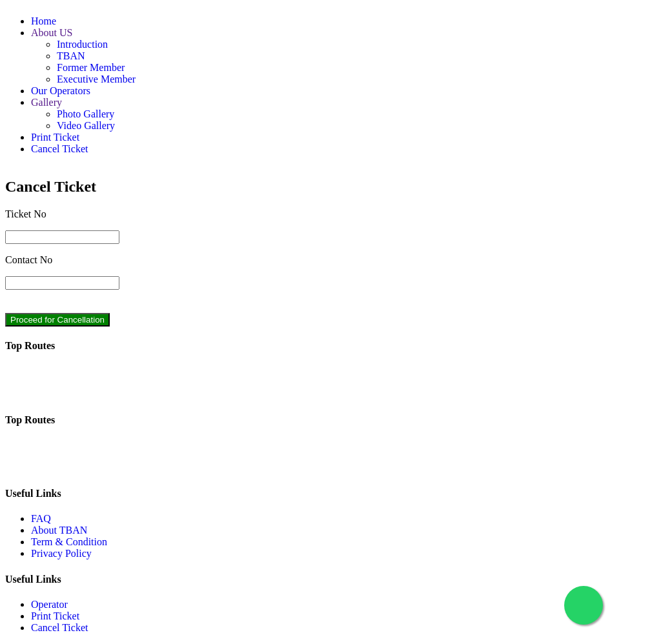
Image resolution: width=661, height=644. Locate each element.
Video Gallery (86, 126)
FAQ (41, 518)
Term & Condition (69, 542)
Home (44, 21)
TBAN (71, 56)
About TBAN (59, 530)
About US (52, 33)
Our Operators (61, 91)
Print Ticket (55, 137)
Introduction (82, 44)
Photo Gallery (86, 114)
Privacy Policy (61, 553)
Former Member (91, 67)
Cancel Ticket (59, 149)
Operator (49, 604)
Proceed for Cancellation (57, 320)
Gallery (46, 102)
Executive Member (96, 79)
